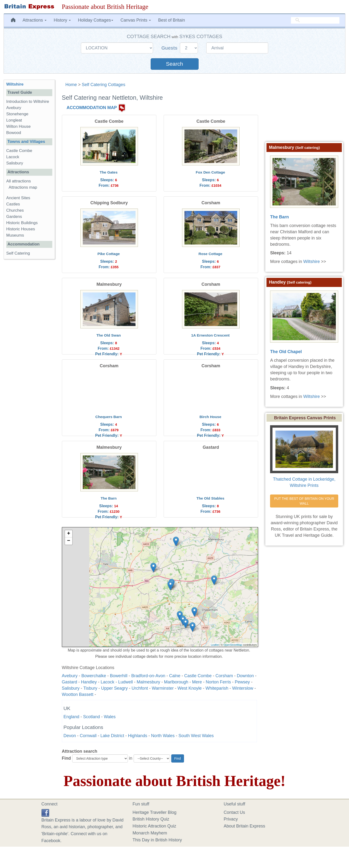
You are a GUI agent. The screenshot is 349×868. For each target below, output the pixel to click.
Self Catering (18, 253)
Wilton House (18, 126)
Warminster (163, 688)
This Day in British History (157, 840)
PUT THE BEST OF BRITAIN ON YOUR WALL (305, 501)
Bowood (14, 133)
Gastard (70, 682)
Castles (13, 204)
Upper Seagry (115, 688)
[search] (315, 20)
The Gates (109, 172)
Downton (245, 676)
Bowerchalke (94, 676)
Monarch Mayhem (150, 833)
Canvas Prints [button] (136, 20)
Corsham (224, 676)
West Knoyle (190, 688)
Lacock (108, 682)
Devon (70, 736)
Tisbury (90, 688)
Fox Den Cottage (210, 172)
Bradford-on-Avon (148, 676)
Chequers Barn (109, 417)
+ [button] (68, 534)
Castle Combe (198, 676)
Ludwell (126, 682)
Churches (15, 210)
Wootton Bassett (78, 694)
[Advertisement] (29, 337)
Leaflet (215, 645)
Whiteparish (217, 688)
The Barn (109, 498)
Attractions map (23, 187)
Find (66, 758)
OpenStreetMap (233, 645)
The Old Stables (210, 498)
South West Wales (196, 736)
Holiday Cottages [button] (96, 20)
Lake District (112, 736)
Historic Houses (21, 229)
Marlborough (176, 682)
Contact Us (234, 812)
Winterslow (243, 688)
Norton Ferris (218, 682)
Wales (110, 717)
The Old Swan (109, 335)
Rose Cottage (210, 254)
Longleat (14, 120)
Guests (170, 48)
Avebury (70, 676)
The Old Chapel (286, 352)
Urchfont (140, 688)
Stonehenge (17, 114)
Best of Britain (172, 20)
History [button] (62, 20)
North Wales (163, 736)
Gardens (14, 217)
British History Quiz (151, 819)
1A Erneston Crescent (210, 335)
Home (71, 85)
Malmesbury (148, 682)
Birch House (210, 417)
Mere (197, 682)
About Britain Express (245, 826)
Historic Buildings (22, 223)
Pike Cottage (109, 254)
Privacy (231, 819)
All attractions (19, 181)
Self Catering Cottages (104, 85)
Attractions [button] (35, 20)
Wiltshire (15, 84)
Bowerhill (119, 676)
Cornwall (88, 736)
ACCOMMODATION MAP (92, 108)
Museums (15, 235)
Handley (89, 682)
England (71, 717)
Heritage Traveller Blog (155, 812)
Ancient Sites (18, 198)
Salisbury (71, 688)
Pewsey (242, 682)
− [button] (68, 541)
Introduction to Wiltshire (28, 102)
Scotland (92, 717)
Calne (175, 676)
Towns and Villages (26, 142)
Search (174, 64)
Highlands (138, 736)
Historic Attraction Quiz (154, 826)
